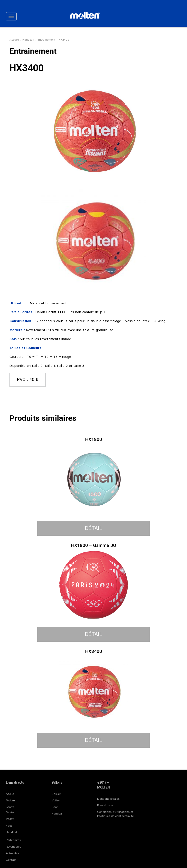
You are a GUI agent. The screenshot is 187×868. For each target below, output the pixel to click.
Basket (10, 812)
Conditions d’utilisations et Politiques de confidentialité (115, 814)
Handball (12, 832)
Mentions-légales (108, 799)
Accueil (11, 794)
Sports (10, 807)
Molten (10, 801)
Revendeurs (14, 847)
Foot (9, 826)
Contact (11, 860)
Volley (10, 819)
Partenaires (13, 840)
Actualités (12, 853)
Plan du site (105, 805)
